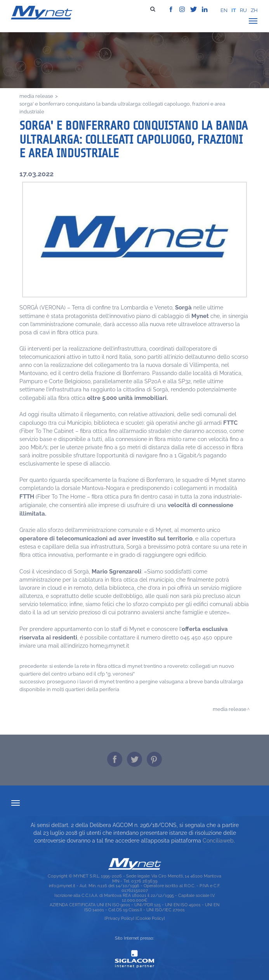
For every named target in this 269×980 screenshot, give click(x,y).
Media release (36, 96)
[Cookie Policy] (150, 918)
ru (243, 10)
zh (254, 10)
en (224, 10)
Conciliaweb (218, 841)
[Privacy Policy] (119, 918)
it (234, 10)
